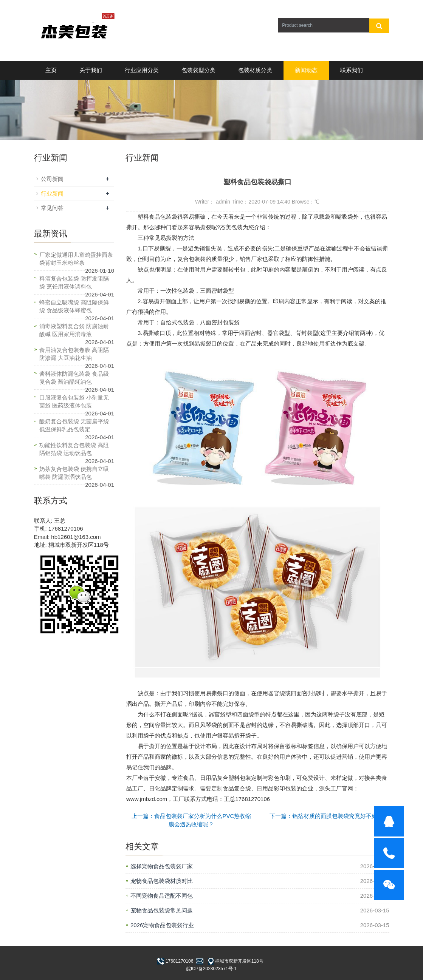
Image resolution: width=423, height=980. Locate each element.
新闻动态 (306, 70)
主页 (51, 70)
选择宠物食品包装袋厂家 (162, 866)
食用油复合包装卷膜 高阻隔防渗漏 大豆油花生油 (74, 354)
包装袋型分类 (198, 70)
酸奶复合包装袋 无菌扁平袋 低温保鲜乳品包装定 (74, 425)
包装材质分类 (255, 70)
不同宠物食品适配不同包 (162, 896)
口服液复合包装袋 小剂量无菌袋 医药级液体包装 (74, 401)
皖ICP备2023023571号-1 (211, 969)
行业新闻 (52, 194)
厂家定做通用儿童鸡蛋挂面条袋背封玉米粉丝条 (76, 259)
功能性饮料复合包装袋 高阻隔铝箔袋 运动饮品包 (74, 449)
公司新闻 (52, 179)
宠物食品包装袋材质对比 (162, 881)
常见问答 (52, 208)
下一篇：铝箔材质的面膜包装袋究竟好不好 (323, 816)
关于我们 (91, 70)
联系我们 (352, 70)
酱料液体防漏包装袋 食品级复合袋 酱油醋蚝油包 (74, 378)
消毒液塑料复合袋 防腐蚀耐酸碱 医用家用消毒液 (74, 330)
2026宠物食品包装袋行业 (162, 925)
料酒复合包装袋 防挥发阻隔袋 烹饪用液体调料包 (74, 282)
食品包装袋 (163, 217)
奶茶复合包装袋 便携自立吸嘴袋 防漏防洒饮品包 (74, 473)
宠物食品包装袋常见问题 (162, 910)
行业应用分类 (142, 70)
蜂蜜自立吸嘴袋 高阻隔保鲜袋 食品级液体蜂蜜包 (74, 306)
